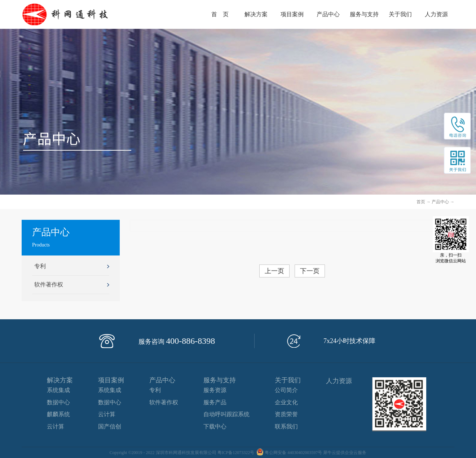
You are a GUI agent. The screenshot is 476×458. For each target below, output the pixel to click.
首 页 (220, 14)
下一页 (310, 271)
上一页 (274, 271)
